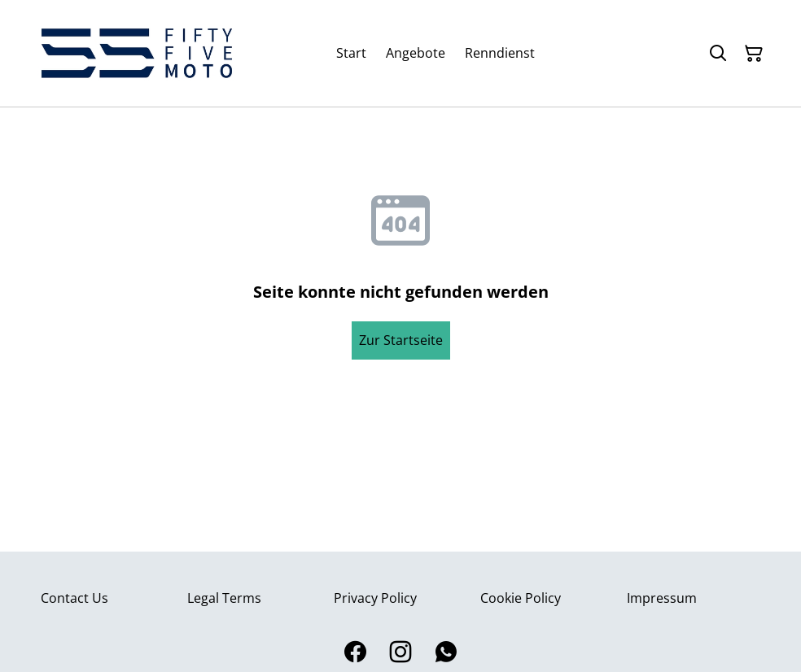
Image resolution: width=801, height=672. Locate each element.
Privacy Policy (375, 598)
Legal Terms (224, 598)
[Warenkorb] (754, 54)
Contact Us (74, 598)
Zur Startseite (401, 340)
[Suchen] (718, 54)
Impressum (662, 598)
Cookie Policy (521, 598)
